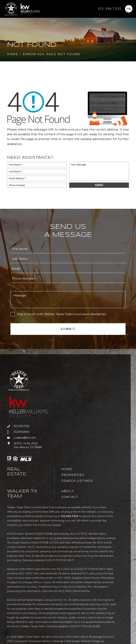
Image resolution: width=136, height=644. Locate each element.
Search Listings (77, 481)
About (68, 491)
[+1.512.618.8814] (31, 432)
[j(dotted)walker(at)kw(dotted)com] (31, 438)
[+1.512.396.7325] (110, 9)
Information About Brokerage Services (89, 637)
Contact (70, 497)
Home (67, 469)
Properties (73, 475)
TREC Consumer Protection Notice (29, 641)
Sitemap (58, 641)
